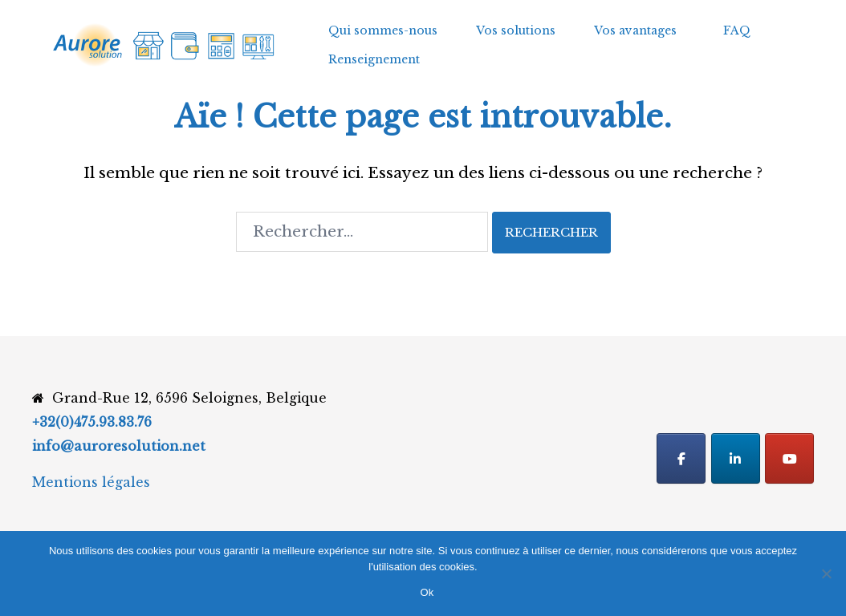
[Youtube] (789, 458)
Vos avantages (635, 30)
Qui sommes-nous (383, 30)
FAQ (737, 30)
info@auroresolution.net (119, 446)
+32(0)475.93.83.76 (92, 422)
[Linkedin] (736, 458)
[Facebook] (681, 458)
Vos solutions (516, 30)
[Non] (826, 573)
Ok (427, 592)
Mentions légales (91, 482)
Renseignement (374, 59)
